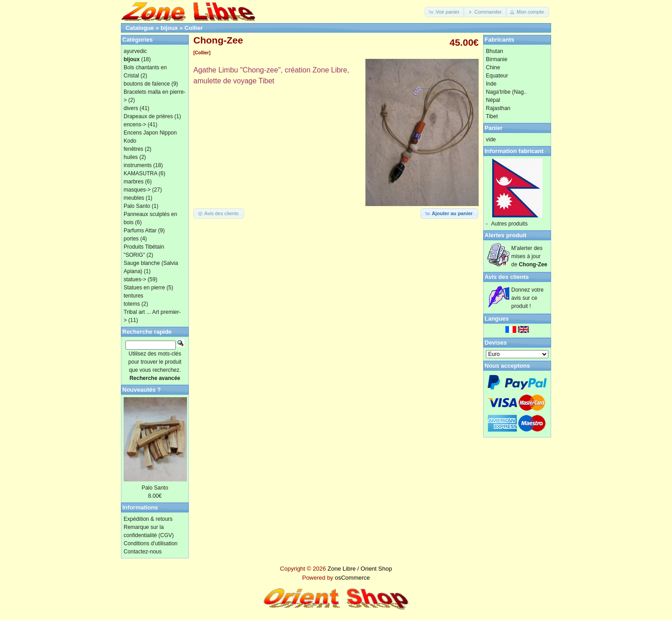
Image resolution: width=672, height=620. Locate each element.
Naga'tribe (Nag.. (506, 92)
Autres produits (510, 224)
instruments (138, 165)
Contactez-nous (143, 552)
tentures (133, 296)
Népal (493, 100)
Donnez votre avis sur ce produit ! (527, 298)
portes (131, 239)
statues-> (135, 279)
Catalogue (140, 28)
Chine (493, 67)
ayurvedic (135, 51)
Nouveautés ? (142, 390)
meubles (134, 198)
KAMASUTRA (140, 173)
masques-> (137, 190)
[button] (445, 12)
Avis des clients (507, 277)
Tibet (492, 116)
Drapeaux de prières (148, 116)
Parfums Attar (140, 231)
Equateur (497, 76)
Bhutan (494, 51)
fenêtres (133, 149)
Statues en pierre (144, 288)
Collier (193, 28)
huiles (131, 157)
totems (132, 304)
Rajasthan (498, 108)
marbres (134, 182)
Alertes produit (505, 235)
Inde (491, 84)
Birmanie (497, 59)
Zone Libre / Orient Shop (360, 569)
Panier (494, 128)
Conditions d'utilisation (151, 543)
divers (131, 108)
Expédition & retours (148, 519)
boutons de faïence (147, 84)
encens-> (135, 125)
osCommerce (352, 578)
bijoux (169, 28)
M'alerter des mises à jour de (529, 256)
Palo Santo (137, 206)
